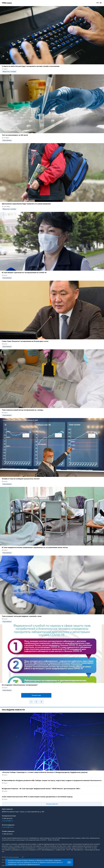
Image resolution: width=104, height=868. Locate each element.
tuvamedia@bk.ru (7, 821)
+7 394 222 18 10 (7, 818)
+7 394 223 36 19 (7, 834)
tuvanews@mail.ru (8, 827)
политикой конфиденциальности (29, 864)
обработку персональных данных (51, 862)
